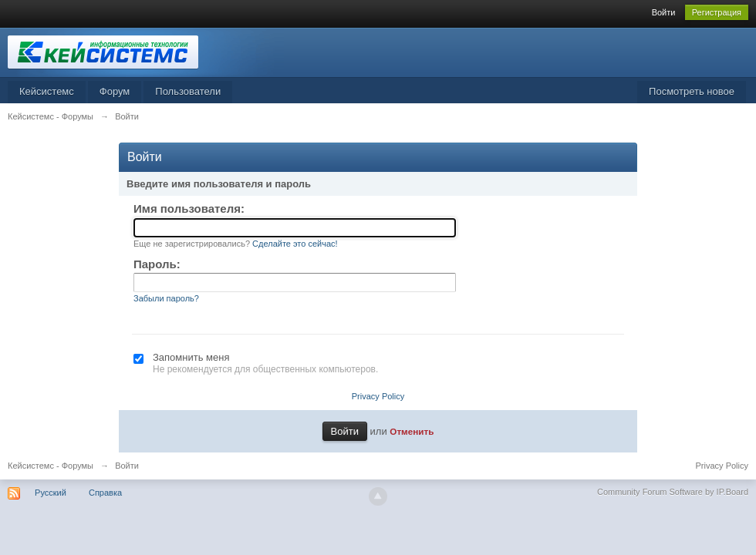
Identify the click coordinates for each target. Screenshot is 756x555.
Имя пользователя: (189, 209)
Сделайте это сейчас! (295, 244)
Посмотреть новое (692, 91)
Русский (51, 493)
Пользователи (188, 91)
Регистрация (717, 12)
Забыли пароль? (166, 298)
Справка (105, 493)
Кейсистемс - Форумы (51, 466)
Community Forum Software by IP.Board (673, 492)
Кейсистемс (47, 91)
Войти (664, 12)
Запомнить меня (191, 357)
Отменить (412, 431)
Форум (115, 91)
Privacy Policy (378, 396)
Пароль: (157, 264)
